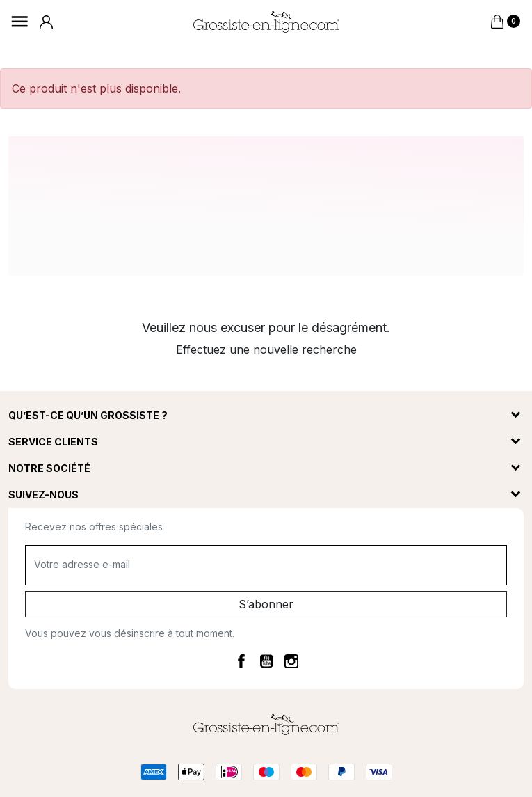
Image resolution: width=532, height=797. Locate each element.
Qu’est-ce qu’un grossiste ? (88, 415)
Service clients (53, 442)
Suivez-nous (43, 495)
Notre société (49, 468)
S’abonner (266, 604)
